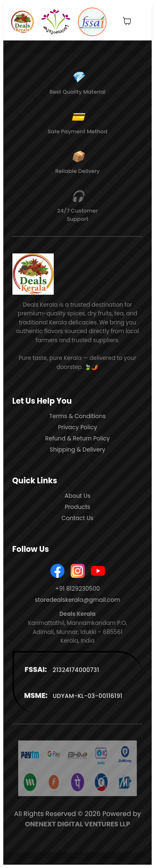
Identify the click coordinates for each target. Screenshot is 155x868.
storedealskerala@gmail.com (77, 600)
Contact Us (77, 518)
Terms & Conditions (77, 416)
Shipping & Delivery (77, 449)
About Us (77, 496)
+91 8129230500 (77, 589)
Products (78, 507)
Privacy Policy (77, 427)
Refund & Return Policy (77, 438)
